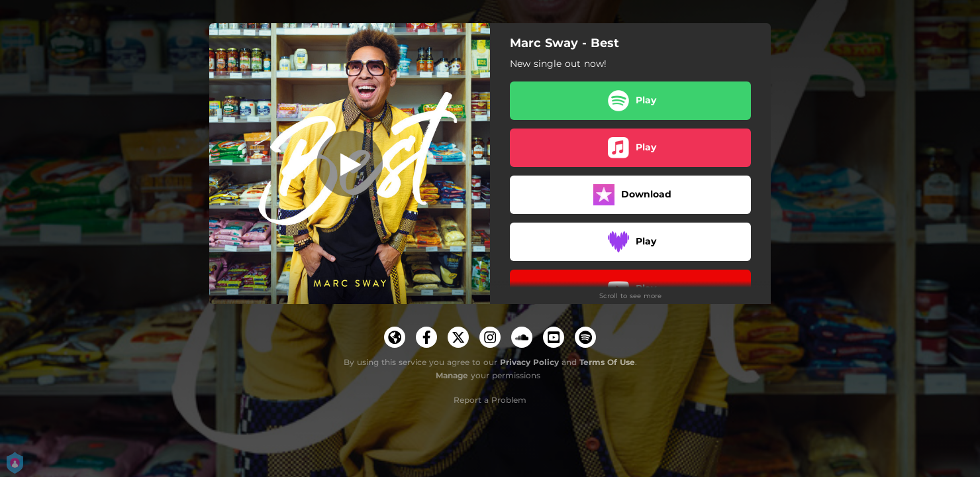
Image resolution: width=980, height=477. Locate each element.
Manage (452, 375)
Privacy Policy (529, 362)
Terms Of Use (607, 362)
